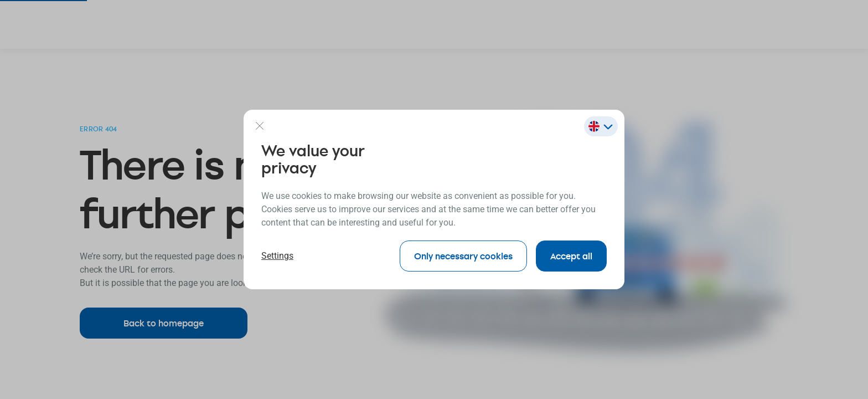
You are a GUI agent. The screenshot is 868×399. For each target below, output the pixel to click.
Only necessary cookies (463, 256)
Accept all (571, 256)
